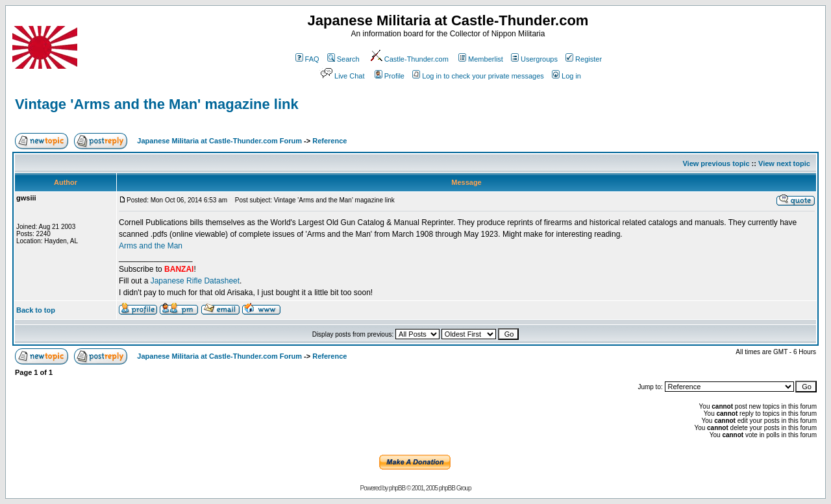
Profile (390, 76)
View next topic (784, 163)
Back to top (36, 310)
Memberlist (481, 59)
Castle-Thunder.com (409, 59)
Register (584, 59)
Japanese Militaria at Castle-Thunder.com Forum (219, 141)
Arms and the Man (151, 246)
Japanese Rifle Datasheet (195, 281)
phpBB (397, 488)
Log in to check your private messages (478, 76)
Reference (329, 141)
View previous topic (716, 163)
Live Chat (341, 76)
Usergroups (534, 59)
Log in (566, 76)
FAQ (307, 59)
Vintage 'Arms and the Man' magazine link (157, 104)
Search (343, 59)
